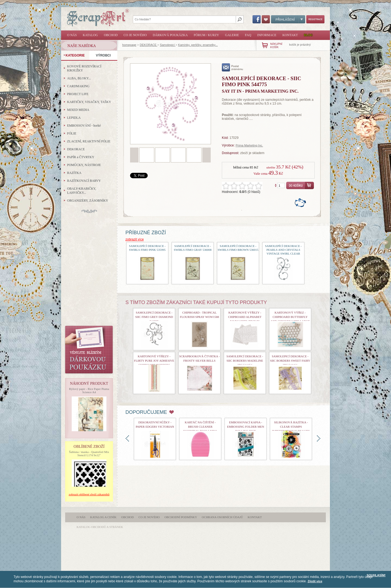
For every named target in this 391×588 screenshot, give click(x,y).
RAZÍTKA (74, 173)
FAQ (248, 35)
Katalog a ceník (103, 517)
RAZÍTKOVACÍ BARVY (84, 181)
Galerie (232, 35)
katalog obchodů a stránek (100, 527)
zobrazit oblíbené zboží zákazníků (89, 494)
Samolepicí (168, 45)
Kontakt (290, 35)
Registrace (315, 19)
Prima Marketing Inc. (249, 145)
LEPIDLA (74, 118)
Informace (267, 35)
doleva (127, 438)
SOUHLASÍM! (376, 575)
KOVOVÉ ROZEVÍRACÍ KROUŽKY (84, 68)
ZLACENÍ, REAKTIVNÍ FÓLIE (89, 141)
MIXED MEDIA (78, 110)
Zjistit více (315, 581)
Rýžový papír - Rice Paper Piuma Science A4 (89, 390)
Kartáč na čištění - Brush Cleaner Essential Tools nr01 (200, 427)
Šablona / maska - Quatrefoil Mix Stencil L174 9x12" (89, 453)
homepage (129, 45)
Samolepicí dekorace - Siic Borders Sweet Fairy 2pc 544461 (290, 361)
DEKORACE (149, 45)
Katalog (90, 35)
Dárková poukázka (170, 35)
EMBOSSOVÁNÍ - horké (84, 126)
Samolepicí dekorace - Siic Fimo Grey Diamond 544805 (154, 317)
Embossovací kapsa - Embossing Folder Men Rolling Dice (245, 427)
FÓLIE (72, 133)
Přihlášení (288, 19)
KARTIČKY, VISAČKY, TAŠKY (89, 102)
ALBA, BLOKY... (79, 78)
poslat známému (233, 67)
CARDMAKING (78, 86)
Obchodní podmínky (181, 517)
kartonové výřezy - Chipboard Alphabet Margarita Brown (245, 317)
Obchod (111, 35)
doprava (319, 438)
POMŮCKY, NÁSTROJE (84, 165)
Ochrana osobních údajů (222, 517)
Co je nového (135, 35)
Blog (308, 35)
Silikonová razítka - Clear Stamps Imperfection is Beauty (291, 427)
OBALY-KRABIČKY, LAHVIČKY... (82, 191)
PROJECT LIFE (78, 94)
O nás (72, 35)
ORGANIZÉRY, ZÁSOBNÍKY (88, 201)
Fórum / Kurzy (206, 35)
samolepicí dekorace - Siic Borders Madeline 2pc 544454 (245, 361)
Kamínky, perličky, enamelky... (198, 45)
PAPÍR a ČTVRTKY (81, 157)
